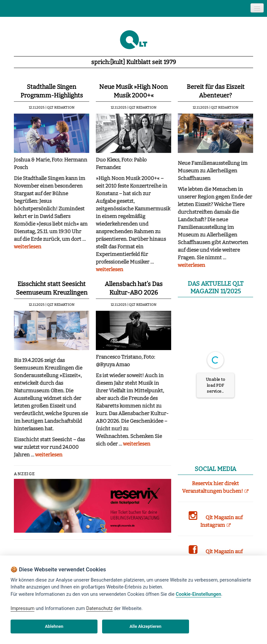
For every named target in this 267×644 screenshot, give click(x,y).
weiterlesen (28, 247)
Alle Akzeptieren (145, 626)
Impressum (22, 608)
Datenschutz (99, 608)
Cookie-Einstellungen (198, 594)
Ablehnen (54, 626)
